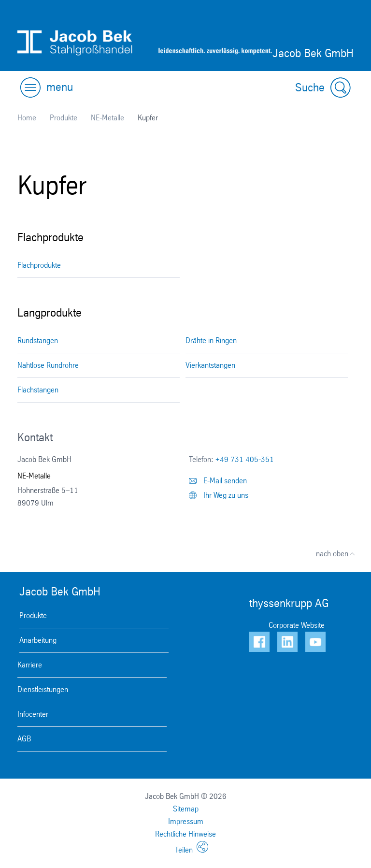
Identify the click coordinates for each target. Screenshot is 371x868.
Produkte (64, 118)
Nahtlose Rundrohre (48, 365)
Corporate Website (297, 625)
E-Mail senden (218, 481)
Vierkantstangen (210, 365)
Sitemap (186, 809)
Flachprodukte (39, 265)
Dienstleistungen (43, 689)
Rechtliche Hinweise (185, 834)
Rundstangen (38, 340)
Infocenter (33, 714)
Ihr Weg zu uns (219, 495)
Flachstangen (38, 390)
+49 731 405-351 (245, 459)
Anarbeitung (38, 640)
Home (27, 118)
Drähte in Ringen (211, 340)
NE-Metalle (107, 118)
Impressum (186, 821)
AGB (24, 739)
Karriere (30, 665)
